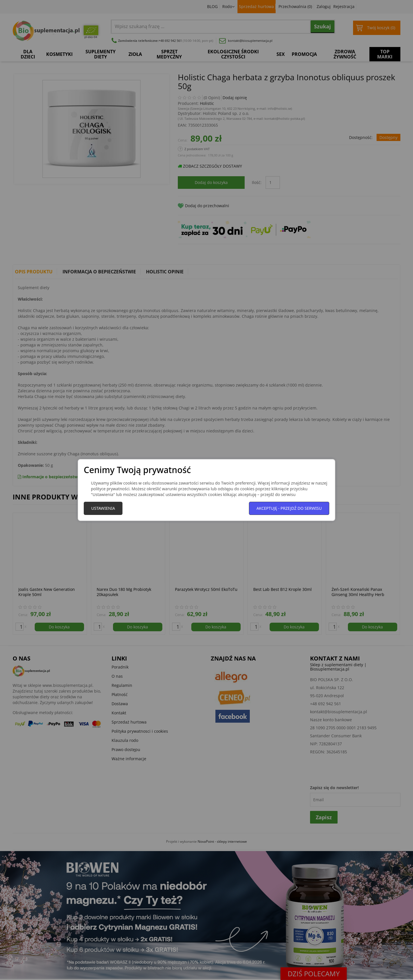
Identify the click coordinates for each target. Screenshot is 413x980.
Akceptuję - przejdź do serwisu (289, 508)
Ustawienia (103, 508)
